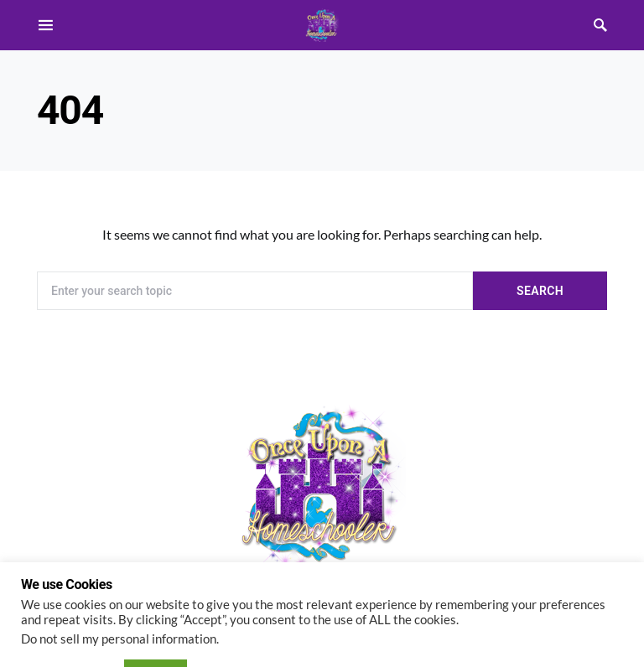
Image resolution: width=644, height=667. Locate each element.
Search (540, 291)
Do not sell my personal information (119, 595)
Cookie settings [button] (68, 629)
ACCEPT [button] (156, 628)
